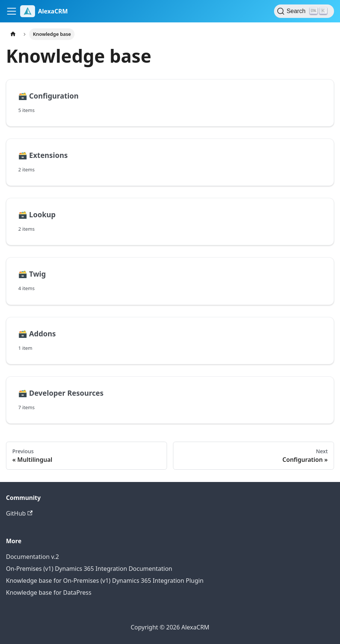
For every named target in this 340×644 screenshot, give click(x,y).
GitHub (19, 513)
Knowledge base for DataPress (49, 592)
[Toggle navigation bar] (12, 11)
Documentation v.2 (32, 557)
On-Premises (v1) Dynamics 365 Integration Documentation (89, 569)
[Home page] (13, 34)
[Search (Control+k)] (304, 11)
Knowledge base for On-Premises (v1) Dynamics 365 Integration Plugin (105, 581)
